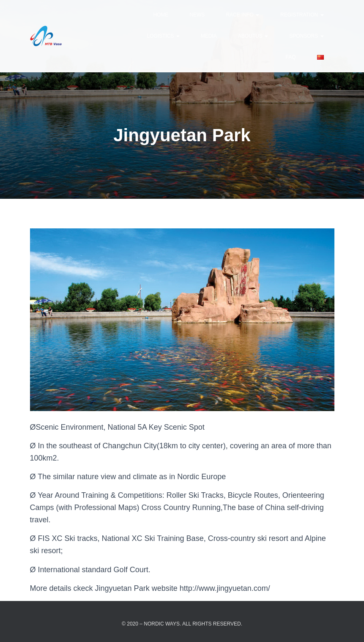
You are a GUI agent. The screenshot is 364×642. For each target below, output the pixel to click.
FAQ (290, 57)
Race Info (242, 15)
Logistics (163, 36)
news (197, 15)
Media (209, 36)
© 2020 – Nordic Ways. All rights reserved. (182, 624)
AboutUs (253, 36)
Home (161, 15)
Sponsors (306, 36)
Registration (302, 15)
